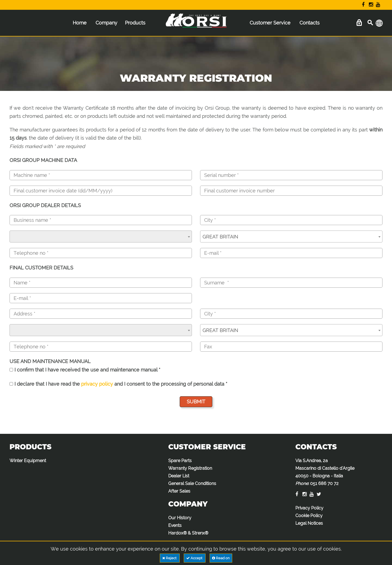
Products (135, 23)
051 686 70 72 (324, 483)
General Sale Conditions (192, 483)
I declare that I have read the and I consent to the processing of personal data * (118, 384)
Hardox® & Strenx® (188, 533)
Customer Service (270, 23)
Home (80, 23)
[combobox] (101, 237)
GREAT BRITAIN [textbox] (220, 237)
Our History (180, 518)
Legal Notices (309, 523)
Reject (170, 558)
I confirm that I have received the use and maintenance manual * (85, 370)
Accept (195, 558)
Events (175, 525)
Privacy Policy (309, 508)
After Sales (179, 491)
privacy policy (97, 384)
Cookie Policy (309, 516)
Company (106, 23)
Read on (221, 558)
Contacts (310, 23)
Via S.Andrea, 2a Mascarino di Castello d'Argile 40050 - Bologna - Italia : (325, 472)
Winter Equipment (28, 461)
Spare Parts (180, 461)
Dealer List (179, 476)
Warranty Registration (190, 468)
